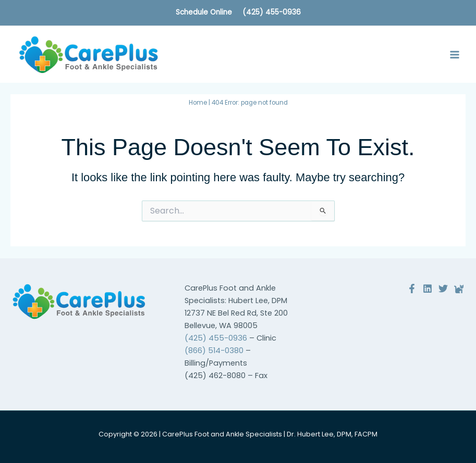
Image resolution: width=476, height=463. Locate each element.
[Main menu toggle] (455, 55)
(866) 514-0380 (214, 351)
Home (198, 103)
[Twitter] (443, 289)
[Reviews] (459, 289)
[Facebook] (412, 289)
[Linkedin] (428, 289)
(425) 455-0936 (272, 12)
